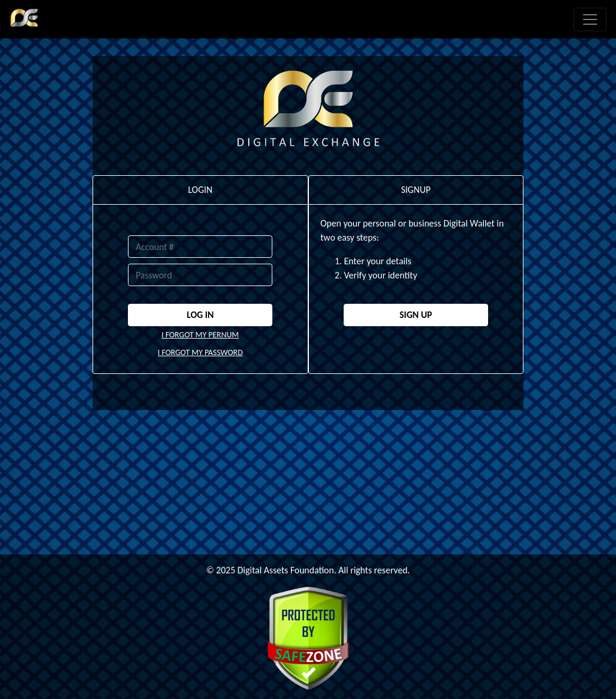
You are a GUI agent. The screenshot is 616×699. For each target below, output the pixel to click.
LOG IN (200, 315)
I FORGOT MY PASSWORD (200, 352)
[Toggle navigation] (590, 19)
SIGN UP (416, 315)
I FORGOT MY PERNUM (200, 335)
